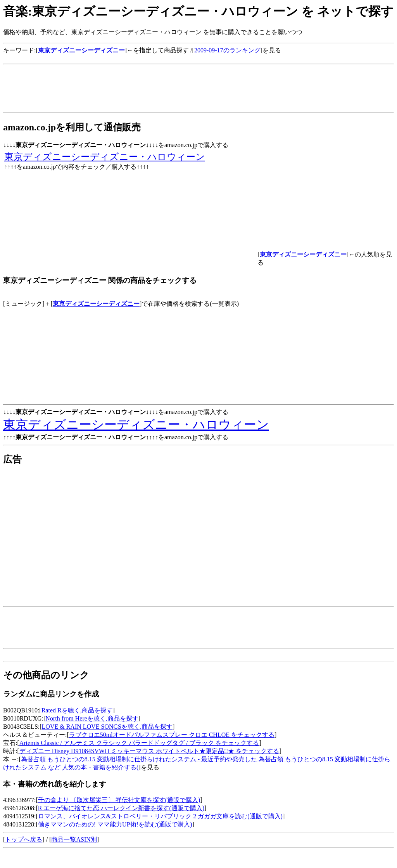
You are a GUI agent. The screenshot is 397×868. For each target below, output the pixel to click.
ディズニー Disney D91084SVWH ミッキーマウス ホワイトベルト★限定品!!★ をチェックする (149, 751)
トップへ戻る (24, 839)
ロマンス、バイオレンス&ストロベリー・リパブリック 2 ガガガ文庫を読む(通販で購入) (160, 816)
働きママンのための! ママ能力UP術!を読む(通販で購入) (115, 824)
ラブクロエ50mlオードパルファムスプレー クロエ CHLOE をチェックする (172, 735)
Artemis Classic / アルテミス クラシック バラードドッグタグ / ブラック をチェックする (139, 743)
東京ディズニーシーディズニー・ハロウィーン (105, 157)
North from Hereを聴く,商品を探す (92, 718)
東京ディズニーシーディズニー (96, 304)
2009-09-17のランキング (227, 50)
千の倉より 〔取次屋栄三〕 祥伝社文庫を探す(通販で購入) (119, 800)
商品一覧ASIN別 (74, 839)
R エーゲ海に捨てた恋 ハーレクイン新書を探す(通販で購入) (121, 808)
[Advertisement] (144, 58)
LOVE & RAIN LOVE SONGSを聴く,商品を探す (107, 727)
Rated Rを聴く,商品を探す (77, 710)
